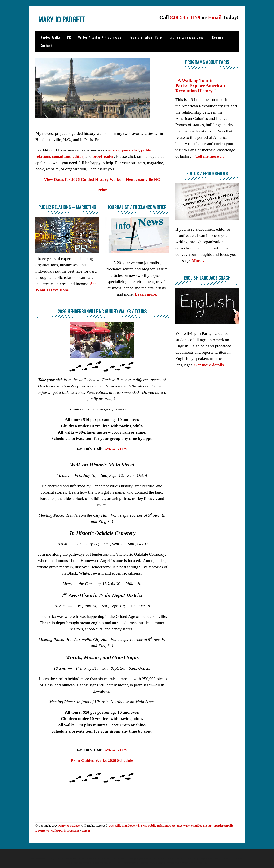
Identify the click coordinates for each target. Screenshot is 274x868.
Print (102, 190)
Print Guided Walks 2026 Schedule (102, 760)
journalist (130, 150)
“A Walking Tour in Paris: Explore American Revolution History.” (200, 85)
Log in (86, 830)
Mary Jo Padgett (72, 21)
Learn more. (146, 294)
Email (215, 17)
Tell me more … (210, 156)
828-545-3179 (185, 17)
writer (114, 150)
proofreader (103, 156)
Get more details (209, 365)
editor (78, 156)
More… (199, 260)
